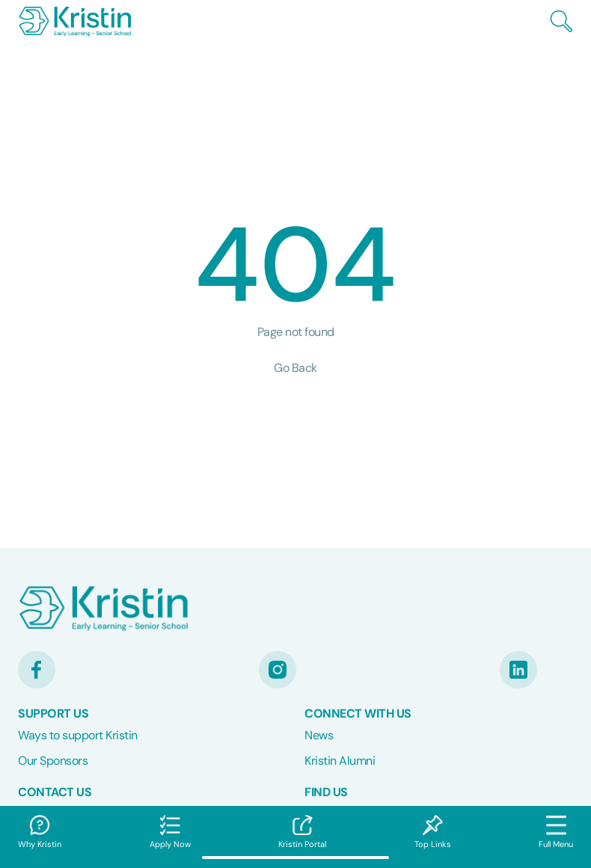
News (319, 735)
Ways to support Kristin (78, 735)
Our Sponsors (53, 761)
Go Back (295, 368)
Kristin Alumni (340, 761)
